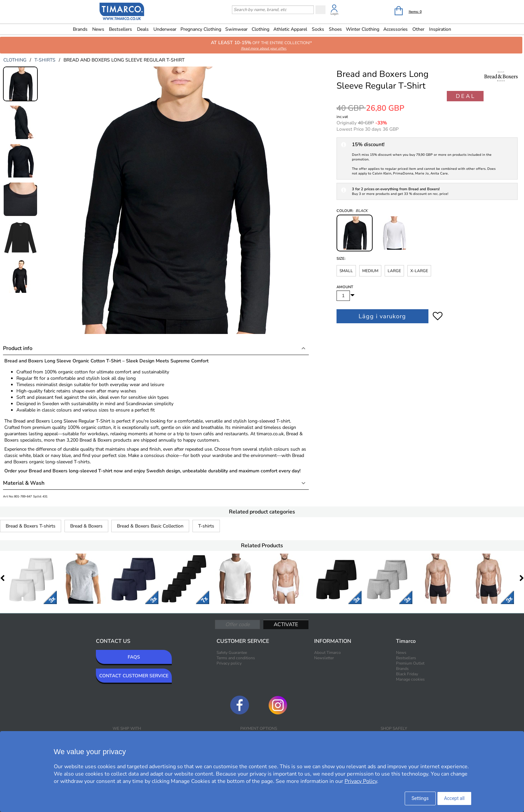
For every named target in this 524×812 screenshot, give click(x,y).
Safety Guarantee (232, 653)
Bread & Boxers (86, 526)
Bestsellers (120, 29)
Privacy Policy (361, 781)
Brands (80, 29)
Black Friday (407, 674)
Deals (143, 29)
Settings (420, 798)
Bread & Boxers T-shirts (31, 526)
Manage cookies (410, 679)
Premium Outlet (410, 663)
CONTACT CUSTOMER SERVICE (134, 676)
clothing (15, 60)
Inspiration (440, 29)
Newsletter (324, 658)
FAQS (134, 657)
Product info (18, 348)
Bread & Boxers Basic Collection (150, 526)
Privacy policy (229, 663)
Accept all (454, 798)
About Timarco (327, 653)
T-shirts (206, 526)
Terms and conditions (236, 658)
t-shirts (45, 60)
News (98, 29)
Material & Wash (24, 483)
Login (334, 14)
